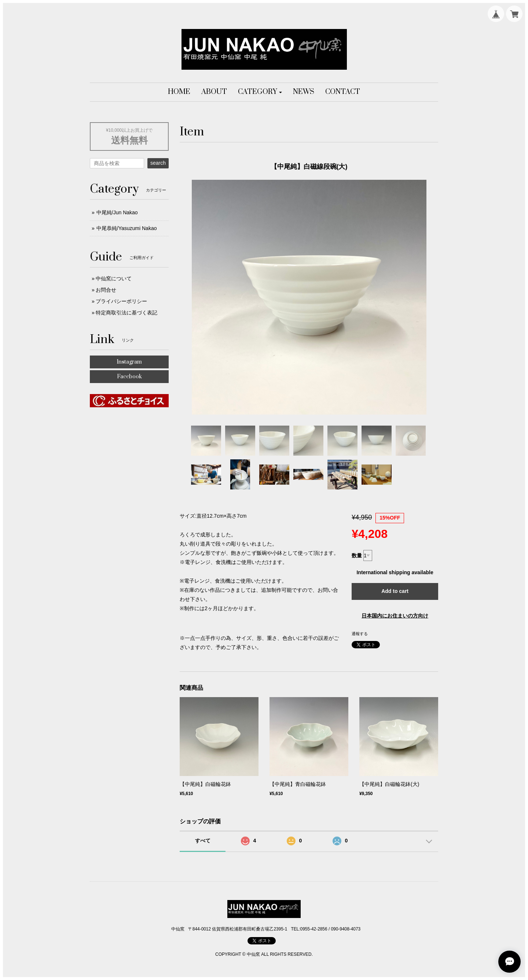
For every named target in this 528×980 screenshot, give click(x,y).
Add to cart (395, 591)
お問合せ (106, 290)
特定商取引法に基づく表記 (126, 313)
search (158, 163)
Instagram (129, 362)
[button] (260, 92)
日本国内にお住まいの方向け (395, 616)
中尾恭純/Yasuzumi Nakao (127, 228)
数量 (357, 555)
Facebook (129, 377)
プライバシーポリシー (121, 301)
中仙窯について (114, 278)
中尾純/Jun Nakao (117, 212)
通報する (360, 634)
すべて (203, 841)
